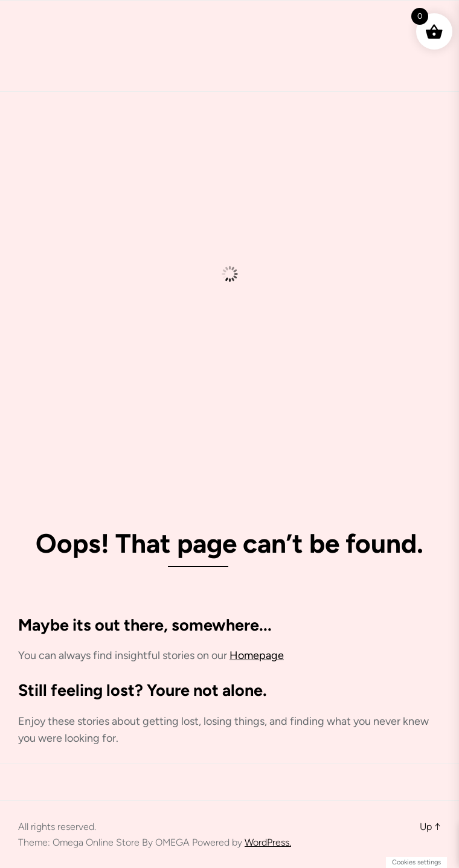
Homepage (257, 655)
